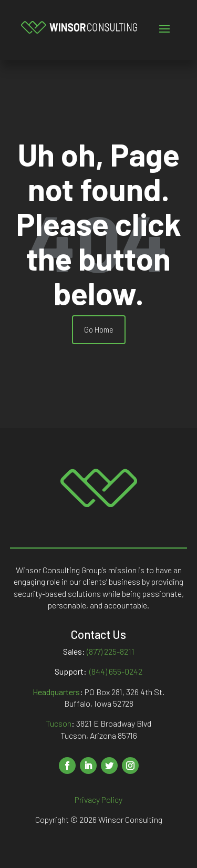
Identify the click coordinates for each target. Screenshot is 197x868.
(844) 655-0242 (116, 671)
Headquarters (56, 692)
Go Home (99, 329)
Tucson (59, 723)
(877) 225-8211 (111, 651)
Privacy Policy (98, 799)
